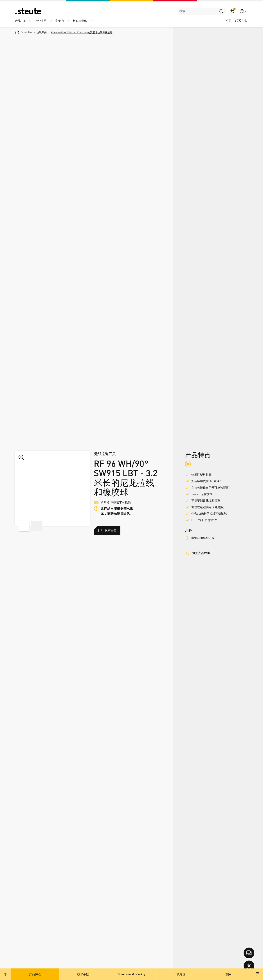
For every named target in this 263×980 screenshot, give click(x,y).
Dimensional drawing (131, 974)
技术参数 (83, 974)
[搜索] (197, 11)
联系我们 (107, 530)
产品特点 (35, 974)
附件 (228, 974)
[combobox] (197, 11)
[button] (30, 21)
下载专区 (180, 974)
